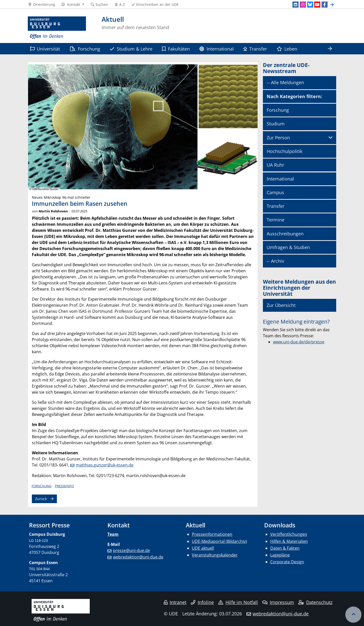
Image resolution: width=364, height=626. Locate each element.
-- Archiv (275, 261)
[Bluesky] (310, 5)
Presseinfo (64, 486)
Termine (276, 220)
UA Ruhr (275, 165)
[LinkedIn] (295, 5)
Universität (45, 49)
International (217, 49)
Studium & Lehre (131, 49)
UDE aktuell (203, 548)
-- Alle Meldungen (285, 82)
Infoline (202, 602)
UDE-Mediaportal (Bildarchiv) (219, 541)
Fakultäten (176, 49)
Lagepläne (280, 555)
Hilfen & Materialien (289, 541)
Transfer (255, 49)
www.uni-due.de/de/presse (299, 342)
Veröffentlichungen (289, 534)
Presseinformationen (212, 534)
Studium (276, 124)
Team (113, 534)
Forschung (85, 49)
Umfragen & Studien (288, 247)
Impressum (278, 602)
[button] (73, 5)
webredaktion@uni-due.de (138, 557)
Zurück (41, 499)
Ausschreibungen (285, 234)
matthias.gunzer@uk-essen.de (105, 465)
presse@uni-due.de (131, 550)
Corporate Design (287, 562)
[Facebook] (325, 5)
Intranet (175, 602)
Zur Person (278, 138)
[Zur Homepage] (57, 28)
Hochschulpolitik (285, 151)
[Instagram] (303, 5)
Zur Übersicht (281, 305)
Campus (275, 192)
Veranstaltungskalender (215, 555)
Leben (287, 49)
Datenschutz (315, 602)
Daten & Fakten (285, 548)
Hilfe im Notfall (238, 602)
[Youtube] (317, 5)
